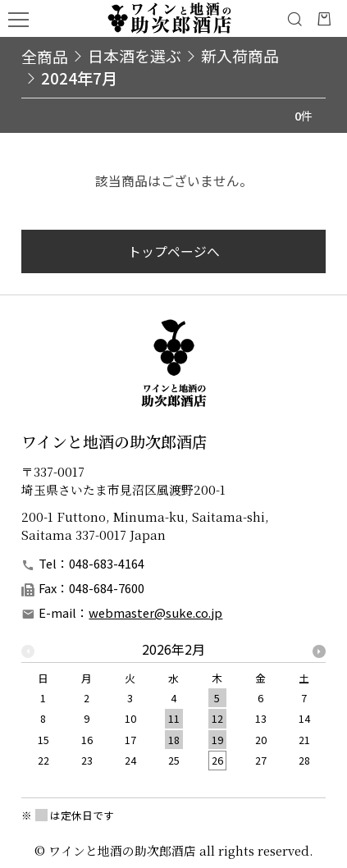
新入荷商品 (240, 55)
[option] (173, 710)
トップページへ (174, 251)
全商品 (45, 56)
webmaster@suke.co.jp (155, 612)
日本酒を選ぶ (135, 55)
